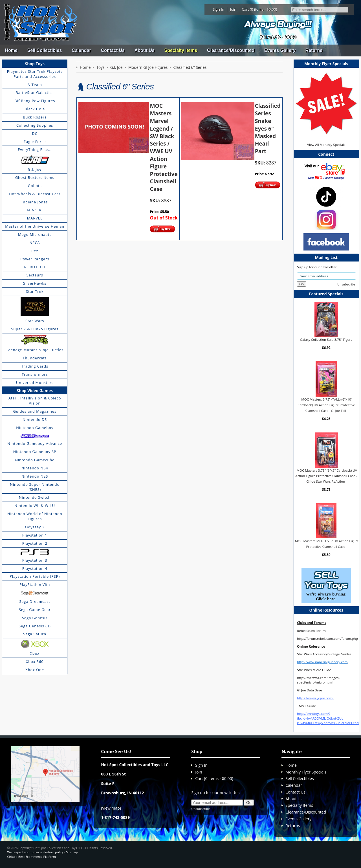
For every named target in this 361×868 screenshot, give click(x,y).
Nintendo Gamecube (35, 460)
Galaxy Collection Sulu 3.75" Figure (326, 339)
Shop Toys (35, 64)
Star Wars (35, 321)
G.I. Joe (35, 169)
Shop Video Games (35, 391)
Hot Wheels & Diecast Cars (35, 194)
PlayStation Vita (35, 584)
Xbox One (35, 670)
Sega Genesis (35, 618)
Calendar (81, 50)
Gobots (35, 186)
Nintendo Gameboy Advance (35, 443)
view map (111, 808)
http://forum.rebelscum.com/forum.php (327, 639)
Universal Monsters (35, 383)
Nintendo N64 (35, 468)
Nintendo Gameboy (35, 428)
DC (35, 133)
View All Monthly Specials (326, 145)
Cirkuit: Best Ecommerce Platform (32, 857)
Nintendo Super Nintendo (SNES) (35, 487)
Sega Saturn (35, 634)
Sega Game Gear (35, 610)
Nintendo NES (35, 476)
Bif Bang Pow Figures (35, 101)
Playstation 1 (35, 535)
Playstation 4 (35, 568)
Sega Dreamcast (35, 601)
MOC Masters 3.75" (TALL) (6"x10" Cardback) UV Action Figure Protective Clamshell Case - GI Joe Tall (326, 405)
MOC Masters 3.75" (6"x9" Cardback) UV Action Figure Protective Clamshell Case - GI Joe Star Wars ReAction (326, 476)
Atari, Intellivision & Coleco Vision (35, 401)
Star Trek (35, 291)
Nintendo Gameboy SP (35, 452)
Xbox (35, 653)
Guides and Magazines (35, 411)
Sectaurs (35, 275)
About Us (145, 50)
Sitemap (72, 852)
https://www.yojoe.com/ (315, 698)
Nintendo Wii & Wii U (35, 506)
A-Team (35, 85)
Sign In (219, 9)
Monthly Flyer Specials (306, 772)
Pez (35, 251)
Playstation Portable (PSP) (35, 576)
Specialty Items (181, 50)
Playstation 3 (35, 560)
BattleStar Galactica (35, 93)
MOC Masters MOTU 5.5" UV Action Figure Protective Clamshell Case (327, 544)
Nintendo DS (35, 419)
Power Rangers (35, 259)
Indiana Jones (35, 202)
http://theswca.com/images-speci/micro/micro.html (318, 680)
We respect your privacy (25, 852)
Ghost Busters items (35, 177)
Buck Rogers (35, 117)
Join (233, 9)
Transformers (35, 374)
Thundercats (35, 358)
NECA (35, 243)
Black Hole (35, 109)
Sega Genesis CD (35, 626)
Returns (314, 50)
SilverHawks (35, 283)
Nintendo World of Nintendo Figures (35, 516)
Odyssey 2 (35, 527)
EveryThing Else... (35, 150)
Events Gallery (280, 50)
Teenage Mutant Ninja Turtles (35, 350)
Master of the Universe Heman (35, 226)
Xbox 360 (35, 662)
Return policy (54, 852)
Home (11, 50)
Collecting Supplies (35, 125)
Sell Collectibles (45, 50)
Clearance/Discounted (231, 50)
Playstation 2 (35, 543)
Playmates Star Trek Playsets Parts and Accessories (35, 74)
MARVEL (35, 218)
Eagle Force (35, 142)
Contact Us (113, 50)
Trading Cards (35, 366)
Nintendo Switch (35, 497)
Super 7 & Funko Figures (35, 329)
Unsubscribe (346, 284)
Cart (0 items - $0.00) (260, 9)
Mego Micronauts (35, 234)
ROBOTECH (35, 267)
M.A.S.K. (35, 210)
